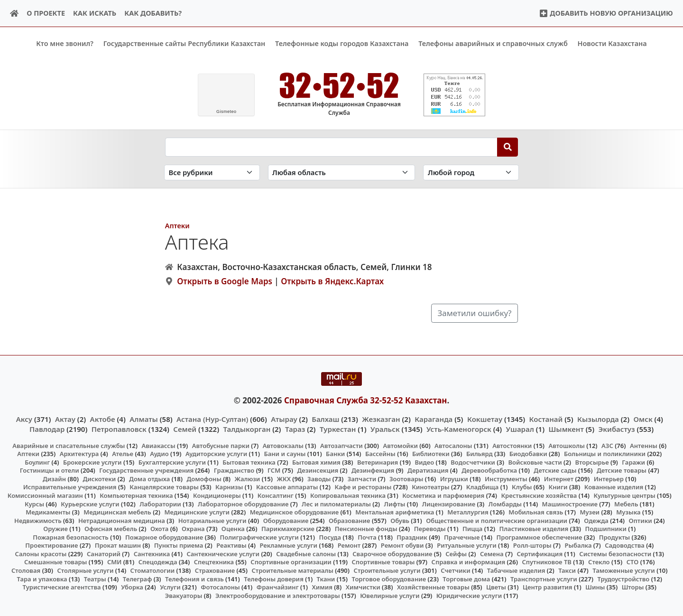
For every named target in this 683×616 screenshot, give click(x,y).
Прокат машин (118, 545)
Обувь (400, 520)
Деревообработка (489, 470)
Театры (95, 579)
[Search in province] (342, 173)
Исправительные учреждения (70, 487)
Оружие (55, 529)
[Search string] (331, 147)
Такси (567, 570)
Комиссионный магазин (45, 495)
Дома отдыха (149, 479)
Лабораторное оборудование (243, 504)
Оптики (641, 520)
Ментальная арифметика (395, 512)
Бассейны (380, 454)
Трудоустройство (623, 579)
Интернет (559, 479)
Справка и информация (469, 562)
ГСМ (274, 470)
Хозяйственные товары (433, 587)
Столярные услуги (85, 570)
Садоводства (625, 545)
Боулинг (37, 462)
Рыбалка (578, 545)
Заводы (319, 479)
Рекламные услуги (288, 545)
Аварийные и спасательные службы (69, 445)
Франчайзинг (278, 587)
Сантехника (152, 554)
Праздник (412, 537)
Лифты (395, 504)
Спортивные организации (291, 562)
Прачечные (462, 537)
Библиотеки (431, 454)
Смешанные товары (55, 562)
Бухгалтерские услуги (172, 462)
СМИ (115, 562)
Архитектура (79, 454)
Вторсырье (592, 462)
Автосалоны (453, 445)
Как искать (95, 13)
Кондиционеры (217, 495)
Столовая (26, 570)
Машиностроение (570, 504)
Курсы (34, 504)
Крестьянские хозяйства (539, 495)
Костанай (546, 419)
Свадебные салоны (306, 554)
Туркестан (338, 429)
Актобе (103, 419)
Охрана (193, 529)
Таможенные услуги (624, 570)
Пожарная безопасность (71, 537)
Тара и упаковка (42, 579)
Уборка (132, 587)
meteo (226, 112)
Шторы (633, 587)
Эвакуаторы (184, 595)
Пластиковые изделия (534, 529)
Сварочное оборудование (392, 554)
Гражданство (234, 470)
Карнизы (229, 487)
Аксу (24, 419)
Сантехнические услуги (223, 554)
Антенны (644, 445)
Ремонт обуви (402, 545)
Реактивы (231, 545)
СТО (633, 562)
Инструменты (506, 479)
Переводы (430, 529)
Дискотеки (99, 479)
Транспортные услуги (544, 579)
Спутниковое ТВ (546, 562)
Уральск (385, 429)
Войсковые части (535, 462)
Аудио (159, 454)
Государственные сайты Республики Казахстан (185, 43)
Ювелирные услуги (390, 595)
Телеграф (138, 579)
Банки (335, 454)
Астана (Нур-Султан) (212, 419)
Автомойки (400, 445)
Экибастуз (617, 429)
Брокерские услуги (92, 462)
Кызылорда (598, 419)
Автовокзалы (283, 445)
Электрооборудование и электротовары (278, 595)
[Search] (508, 147)
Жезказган (381, 419)
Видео (425, 462)
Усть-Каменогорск (459, 429)
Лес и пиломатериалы (336, 504)
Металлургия (468, 512)
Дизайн (54, 479)
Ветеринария (378, 462)
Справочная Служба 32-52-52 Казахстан (366, 400)
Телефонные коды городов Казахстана (342, 43)
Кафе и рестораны (363, 487)
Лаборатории (160, 504)
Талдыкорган (247, 429)
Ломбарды (505, 504)
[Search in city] (471, 173)
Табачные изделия (516, 570)
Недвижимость (38, 520)
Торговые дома (466, 579)
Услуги (170, 587)
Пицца (472, 529)
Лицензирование (449, 504)
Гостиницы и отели (50, 470)
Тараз (295, 429)
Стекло (599, 562)
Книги (558, 487)
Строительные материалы (292, 570)
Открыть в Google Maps (225, 281)
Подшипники (606, 529)
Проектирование (51, 545)
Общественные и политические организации (497, 520)
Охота (159, 529)
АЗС (607, 445)
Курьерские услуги (90, 504)
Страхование (215, 570)
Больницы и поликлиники (605, 454)
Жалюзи (248, 479)
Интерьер (609, 479)
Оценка (233, 529)
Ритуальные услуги (466, 545)
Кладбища (482, 487)
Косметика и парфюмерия (443, 495)
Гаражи (633, 462)
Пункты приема (179, 545)
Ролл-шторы (532, 545)
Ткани (326, 579)
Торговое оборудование (389, 579)
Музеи (590, 512)
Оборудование (286, 520)
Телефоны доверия (274, 579)
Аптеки (177, 225)
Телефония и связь (194, 579)
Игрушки (454, 479)
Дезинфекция (373, 470)
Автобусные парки (221, 445)
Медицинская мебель (117, 512)
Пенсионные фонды (366, 529)
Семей (185, 429)
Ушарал (520, 429)
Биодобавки (528, 454)
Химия (322, 587)
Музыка (628, 512)
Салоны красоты (41, 554)
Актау (65, 419)
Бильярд (480, 454)
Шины (595, 587)
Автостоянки (512, 445)
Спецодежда (158, 562)
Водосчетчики (473, 462)
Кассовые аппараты (287, 487)
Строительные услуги (387, 570)
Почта (367, 537)
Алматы (144, 419)
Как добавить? (153, 13)
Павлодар (47, 429)
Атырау (284, 419)
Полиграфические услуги (259, 537)
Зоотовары (406, 479)
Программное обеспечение (540, 537)
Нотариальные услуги (212, 520)
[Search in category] (212, 173)
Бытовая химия (316, 462)
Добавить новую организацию (606, 13)
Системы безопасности (615, 554)
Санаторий (104, 554)
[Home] (14, 14)
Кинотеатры (431, 487)
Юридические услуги (469, 595)
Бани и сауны (285, 454)
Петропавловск (119, 429)
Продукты (615, 537)
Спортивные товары (383, 562)
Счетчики (455, 570)
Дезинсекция (318, 470)
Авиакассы (159, 445)
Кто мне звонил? (65, 43)
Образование (350, 520)
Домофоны (204, 479)
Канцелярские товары (164, 487)
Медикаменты (48, 512)
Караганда (434, 419)
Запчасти (362, 479)
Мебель (626, 504)
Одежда (596, 520)
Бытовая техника (249, 462)
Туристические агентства (62, 587)
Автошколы (567, 445)
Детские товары (622, 470)
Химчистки (363, 587)
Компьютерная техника (136, 495)
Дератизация (428, 470)
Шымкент (566, 429)
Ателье (123, 454)
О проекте (46, 13)
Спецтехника (214, 562)
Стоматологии (153, 570)
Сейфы (456, 554)
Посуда (330, 537)
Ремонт (349, 545)
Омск (643, 419)
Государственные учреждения (146, 470)
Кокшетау (485, 419)
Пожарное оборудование (164, 537)
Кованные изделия (614, 487)
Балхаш (325, 419)
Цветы (496, 587)
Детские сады (555, 470)
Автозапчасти (341, 445)
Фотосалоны (220, 587)
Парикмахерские (288, 529)
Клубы (522, 487)
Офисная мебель (111, 529)
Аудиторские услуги (216, 454)
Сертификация (540, 554)
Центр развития (547, 587)
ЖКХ (283, 479)
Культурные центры (625, 495)
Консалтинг (276, 495)
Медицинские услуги (197, 512)
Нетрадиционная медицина (122, 520)
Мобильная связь (536, 512)
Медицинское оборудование (294, 512)
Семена (492, 554)
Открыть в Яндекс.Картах (332, 281)
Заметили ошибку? (475, 313)
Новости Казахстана (612, 43)
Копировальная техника (348, 495)
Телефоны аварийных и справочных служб (493, 43)
